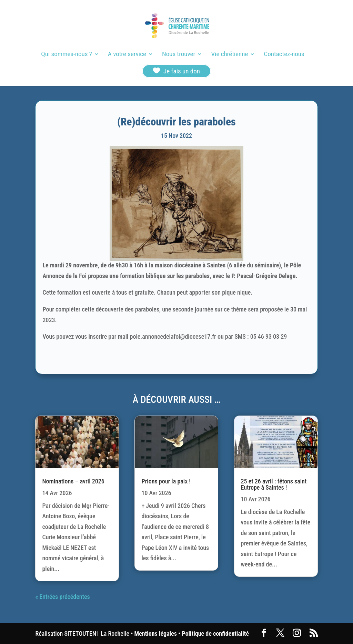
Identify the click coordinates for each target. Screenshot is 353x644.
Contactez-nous (284, 55)
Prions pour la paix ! (166, 481)
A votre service (127, 55)
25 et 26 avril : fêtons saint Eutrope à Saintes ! (274, 484)
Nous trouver (179, 55)
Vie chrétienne (229, 55)
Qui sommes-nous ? (66, 55)
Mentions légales (156, 633)
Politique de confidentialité (215, 633)
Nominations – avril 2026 (73, 481)
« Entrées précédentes (62, 597)
